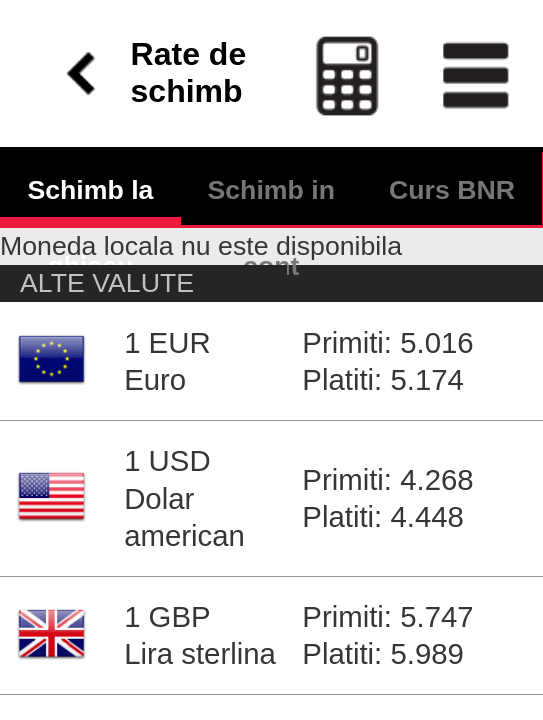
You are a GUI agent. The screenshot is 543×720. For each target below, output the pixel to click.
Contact (133, 648)
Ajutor (189, 648)
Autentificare (52, 648)
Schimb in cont (271, 106)
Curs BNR (452, 106)
